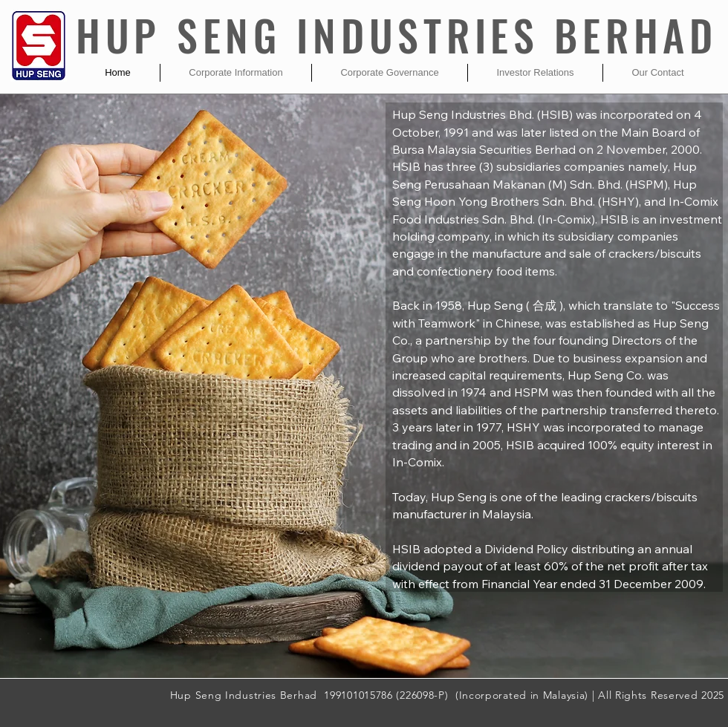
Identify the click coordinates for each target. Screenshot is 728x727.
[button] (236, 73)
